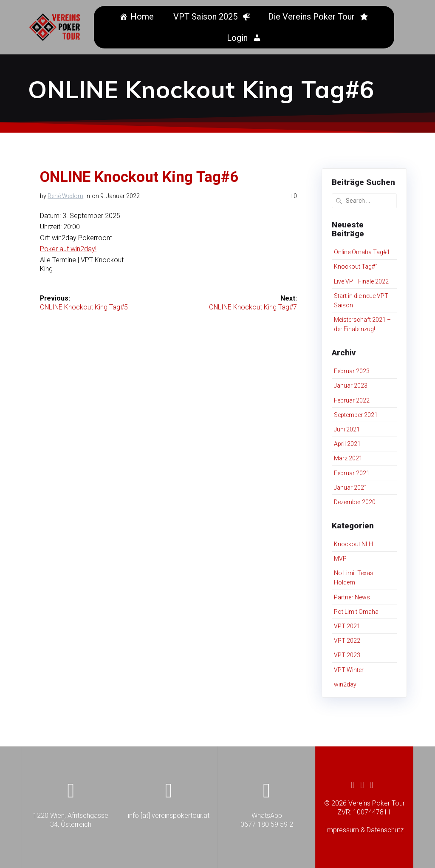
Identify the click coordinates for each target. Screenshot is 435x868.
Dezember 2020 (355, 502)
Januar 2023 (351, 386)
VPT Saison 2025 (207, 17)
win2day (345, 684)
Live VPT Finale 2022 (361, 281)
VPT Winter (349, 670)
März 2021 (348, 458)
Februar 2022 (352, 400)
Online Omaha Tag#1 (362, 252)
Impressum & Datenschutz (364, 830)
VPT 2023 (347, 655)
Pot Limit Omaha (356, 612)
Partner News (352, 597)
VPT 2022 (347, 641)
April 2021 (347, 444)
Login (239, 38)
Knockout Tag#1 (356, 267)
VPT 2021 (347, 626)
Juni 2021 (347, 429)
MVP (340, 559)
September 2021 (356, 415)
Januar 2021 (351, 488)
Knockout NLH (353, 544)
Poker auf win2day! (68, 249)
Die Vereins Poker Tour (313, 17)
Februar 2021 (352, 473)
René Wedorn (65, 196)
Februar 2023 (352, 371)
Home (143, 17)
